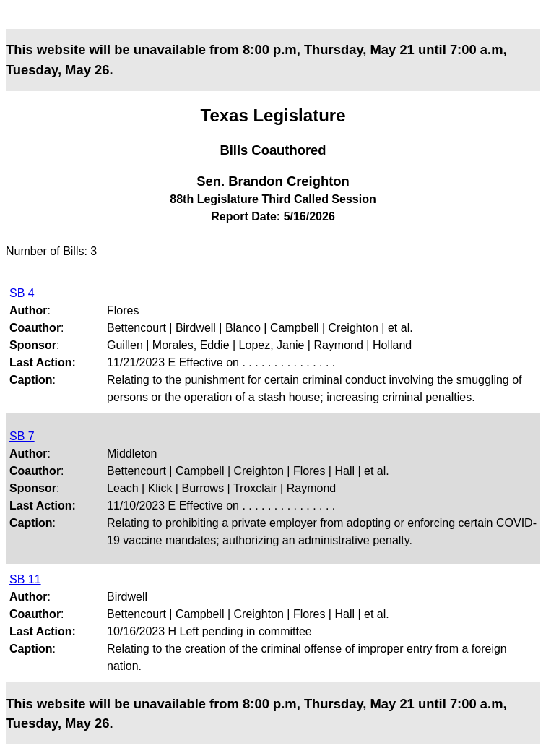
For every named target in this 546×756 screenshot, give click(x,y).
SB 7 (22, 436)
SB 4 (22, 293)
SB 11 (25, 579)
